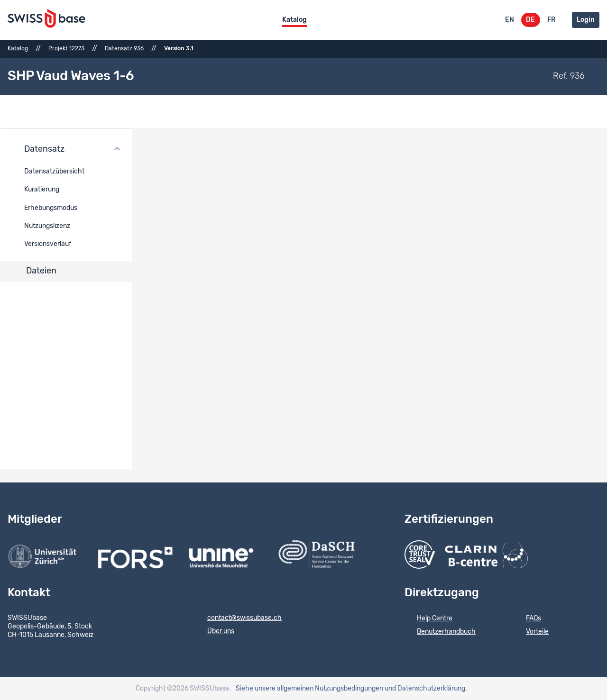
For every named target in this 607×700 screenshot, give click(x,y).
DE (530, 20)
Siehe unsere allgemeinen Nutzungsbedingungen (309, 689)
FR (551, 20)
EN (510, 20)
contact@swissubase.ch (238, 618)
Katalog (294, 20)
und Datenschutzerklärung (425, 689)
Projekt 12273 (66, 48)
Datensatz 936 (124, 48)
